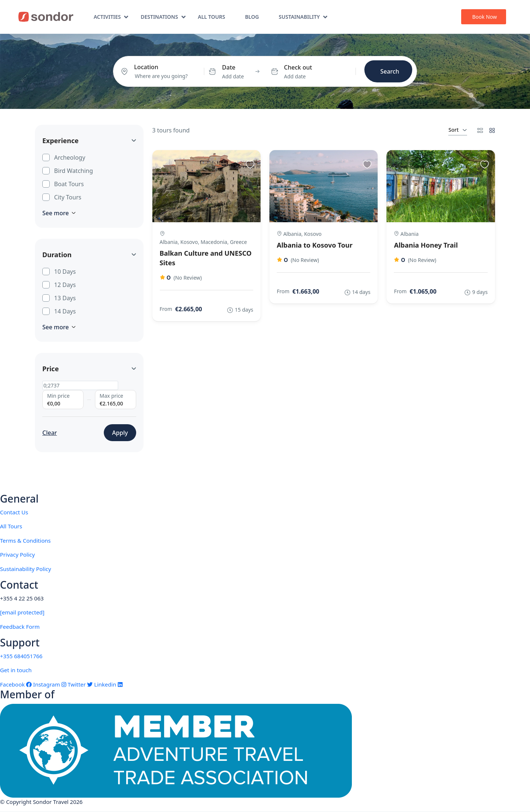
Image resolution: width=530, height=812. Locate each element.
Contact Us (14, 512)
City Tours (68, 197)
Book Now (485, 17)
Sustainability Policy (26, 569)
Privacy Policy (17, 554)
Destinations (163, 17)
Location (146, 67)
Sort (458, 130)
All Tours (212, 17)
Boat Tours (69, 184)
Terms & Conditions (25, 540)
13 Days (65, 298)
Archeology (70, 157)
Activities (111, 17)
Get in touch (16, 670)
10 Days (65, 271)
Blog (252, 17)
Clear (50, 433)
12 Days (65, 284)
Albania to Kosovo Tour (315, 245)
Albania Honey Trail (426, 245)
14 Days (65, 311)
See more (59, 213)
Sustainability (303, 17)
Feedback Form (20, 627)
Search (390, 71)
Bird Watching (74, 170)
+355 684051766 (21, 656)
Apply (120, 433)
